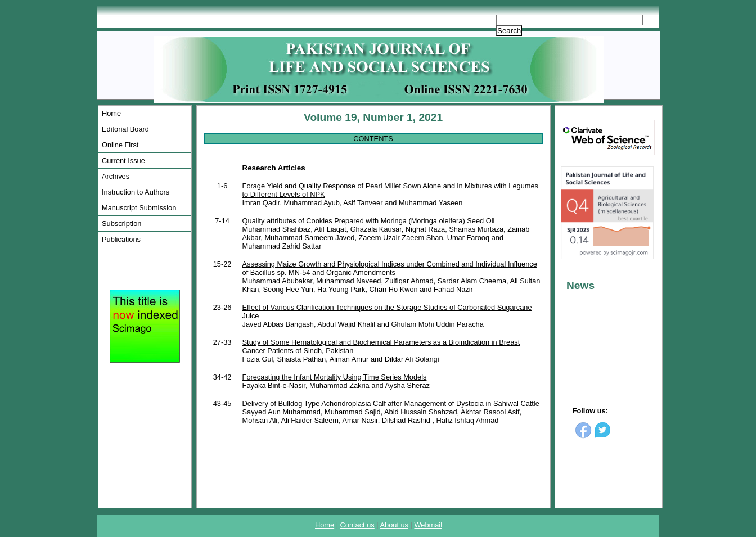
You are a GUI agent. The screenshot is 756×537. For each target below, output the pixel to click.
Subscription (121, 224)
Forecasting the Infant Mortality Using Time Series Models (335, 377)
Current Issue (123, 161)
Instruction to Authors (136, 192)
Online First (120, 145)
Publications (121, 239)
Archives (116, 176)
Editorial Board (125, 129)
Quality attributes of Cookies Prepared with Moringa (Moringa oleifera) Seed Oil (369, 221)
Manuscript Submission (139, 208)
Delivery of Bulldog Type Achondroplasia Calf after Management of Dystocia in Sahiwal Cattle (391, 403)
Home (111, 113)
